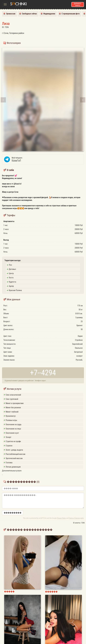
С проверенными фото (71, 14)
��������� (13, 513)
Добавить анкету (78, 4)
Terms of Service (74, 518)
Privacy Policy (61, 518)
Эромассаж (11, 14)
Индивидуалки (49, 14)
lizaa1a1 (48, 159)
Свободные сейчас (29, 14)
